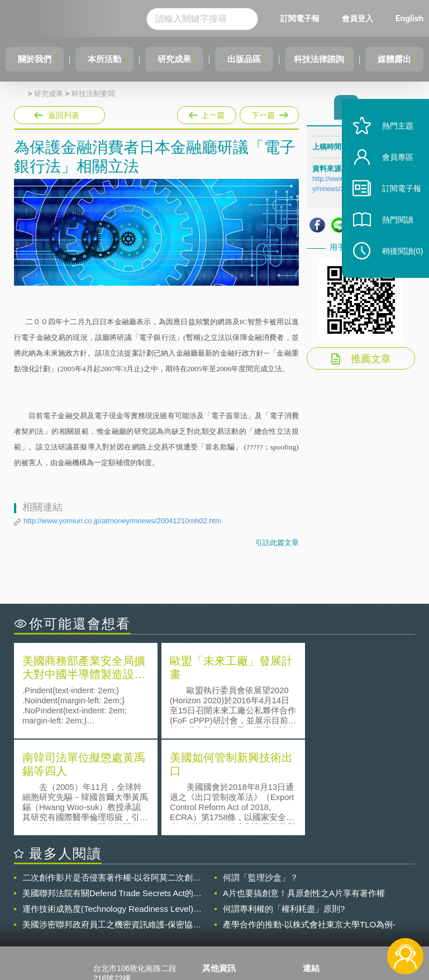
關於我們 (36, 59)
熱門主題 (391, 141)
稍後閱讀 (396, 266)
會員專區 (391, 172)
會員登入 (378, 18)
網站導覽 (225, 934)
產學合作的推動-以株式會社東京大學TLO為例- (309, 827)
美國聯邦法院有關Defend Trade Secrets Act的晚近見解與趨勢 (112, 796)
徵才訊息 (225, 903)
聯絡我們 (225, 919)
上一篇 (207, 113)
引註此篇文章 (277, 543)
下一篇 (268, 113)
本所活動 (109, 59)
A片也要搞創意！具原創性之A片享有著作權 (304, 795)
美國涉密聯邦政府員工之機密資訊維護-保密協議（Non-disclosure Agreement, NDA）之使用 (112, 827)
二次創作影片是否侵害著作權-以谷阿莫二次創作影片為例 (112, 780)
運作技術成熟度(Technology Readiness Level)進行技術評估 (112, 811)
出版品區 (256, 59)
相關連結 (365, 887)
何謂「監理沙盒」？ (261, 780)
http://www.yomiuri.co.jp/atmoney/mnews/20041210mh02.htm (122, 521)
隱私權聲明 (228, 887)
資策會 (321, 887)
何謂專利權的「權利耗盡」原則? (284, 811)
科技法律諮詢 (335, 59)
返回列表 (64, 115)
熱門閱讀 (391, 235)
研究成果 (183, 59)
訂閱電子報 (321, 18)
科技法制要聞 (93, 94)
